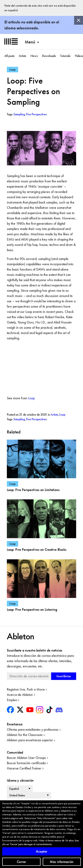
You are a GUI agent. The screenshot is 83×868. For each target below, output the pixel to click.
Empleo (12, 700)
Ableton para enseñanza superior (30, 740)
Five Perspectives (36, 419)
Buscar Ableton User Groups (26, 758)
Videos (79, 56)
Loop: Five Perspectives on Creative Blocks (37, 550)
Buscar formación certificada (26, 763)
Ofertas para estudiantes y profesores (33, 729)
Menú (30, 42)
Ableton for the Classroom (25, 735)
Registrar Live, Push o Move (26, 689)
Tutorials (65, 56)
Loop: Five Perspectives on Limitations (33, 490)
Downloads (49, 56)
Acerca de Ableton (20, 695)
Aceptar (41, 851)
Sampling (19, 419)
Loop (31, 398)
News (34, 56)
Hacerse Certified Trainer (24, 768)
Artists (22, 56)
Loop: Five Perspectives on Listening (32, 609)
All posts (9, 56)
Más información (62, 862)
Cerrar (21, 862)
